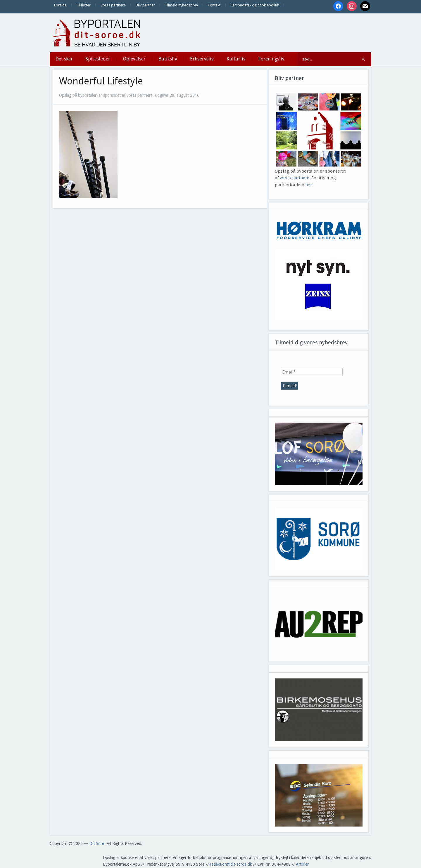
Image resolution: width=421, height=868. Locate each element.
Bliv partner (145, 5)
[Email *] (312, 372)
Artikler (302, 864)
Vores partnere (113, 5)
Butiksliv (168, 59)
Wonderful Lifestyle (101, 81)
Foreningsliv (271, 59)
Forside (60, 5)
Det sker (64, 59)
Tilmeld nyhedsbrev (181, 5)
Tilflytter (84, 5)
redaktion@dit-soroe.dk (231, 864)
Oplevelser (134, 59)
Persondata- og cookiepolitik (255, 5)
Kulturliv (236, 59)
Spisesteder (98, 59)
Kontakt (214, 5)
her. (309, 185)
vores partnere (295, 178)
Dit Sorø (97, 843)
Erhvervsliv (202, 59)
